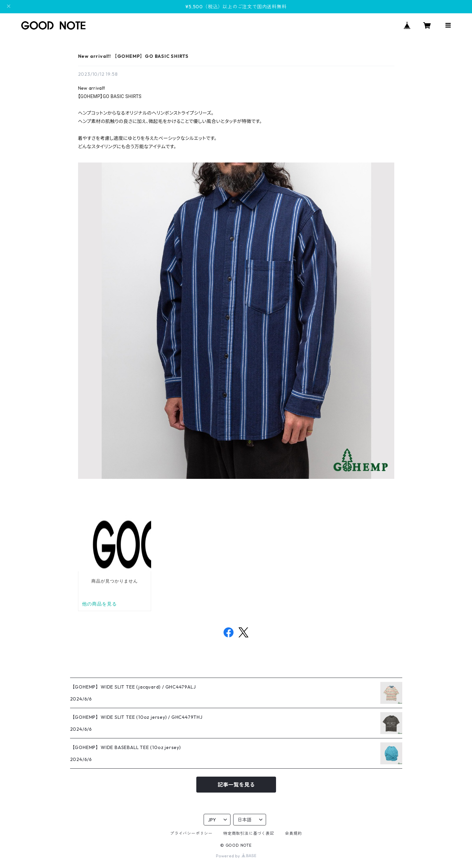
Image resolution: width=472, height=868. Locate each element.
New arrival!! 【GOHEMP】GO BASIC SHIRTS (134, 56)
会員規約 (293, 833)
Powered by (236, 856)
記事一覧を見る (236, 785)
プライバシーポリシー (191, 833)
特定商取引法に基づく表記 (249, 833)
